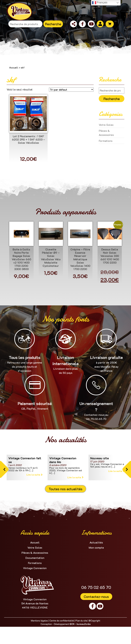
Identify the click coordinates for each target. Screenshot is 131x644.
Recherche (53, 24)
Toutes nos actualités (65, 489)
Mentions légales (39, 621)
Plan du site (81, 621)
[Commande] (71, 90)
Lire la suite (34, 475)
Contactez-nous (96, 597)
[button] (4, 469)
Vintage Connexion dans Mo (63, 460)
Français (100, 3)
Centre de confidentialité (62, 621)
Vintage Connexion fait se (25, 460)
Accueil (14, 68)
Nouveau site (100, 458)
